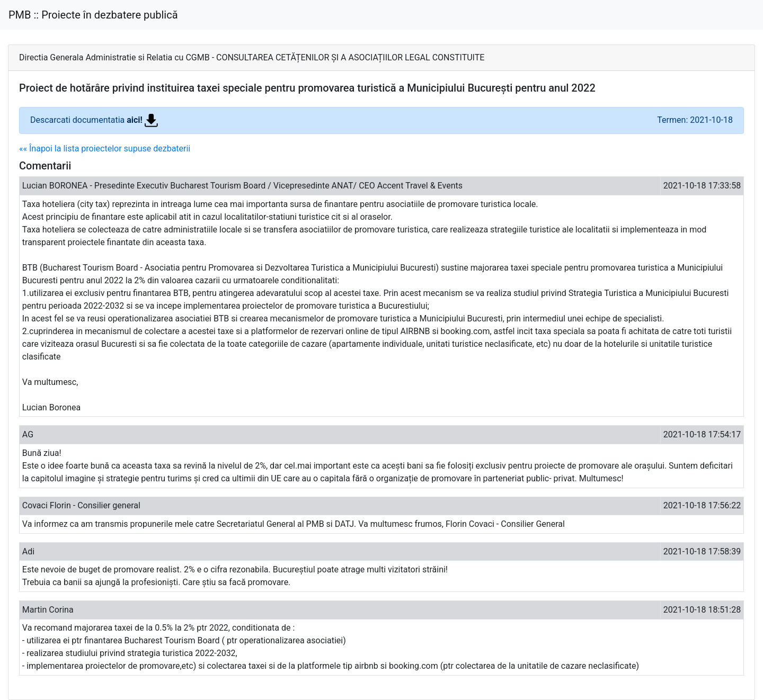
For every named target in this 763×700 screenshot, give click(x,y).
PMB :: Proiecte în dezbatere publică (93, 15)
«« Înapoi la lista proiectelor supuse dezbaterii (105, 149)
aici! (142, 120)
